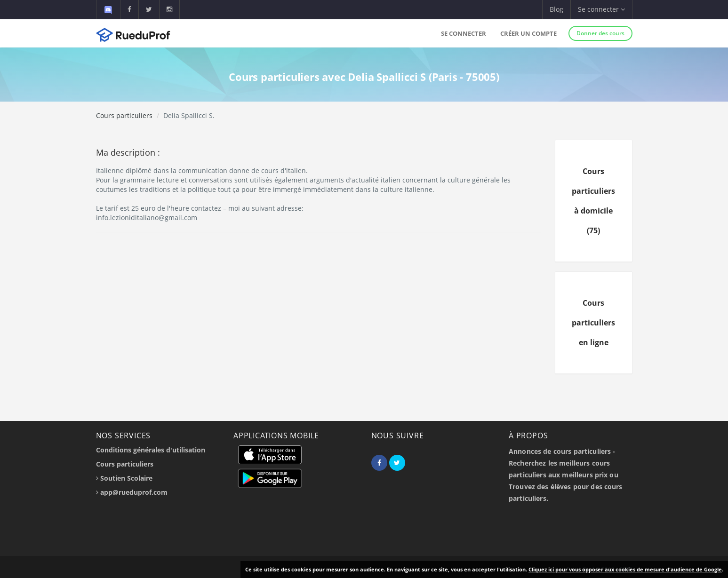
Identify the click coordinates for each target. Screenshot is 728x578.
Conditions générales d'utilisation (151, 450)
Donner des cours (600, 33)
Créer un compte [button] (528, 33)
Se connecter (464, 33)
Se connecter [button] (601, 9)
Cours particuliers (124, 115)
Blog (556, 9)
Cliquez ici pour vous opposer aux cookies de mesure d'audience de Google (625, 569)
